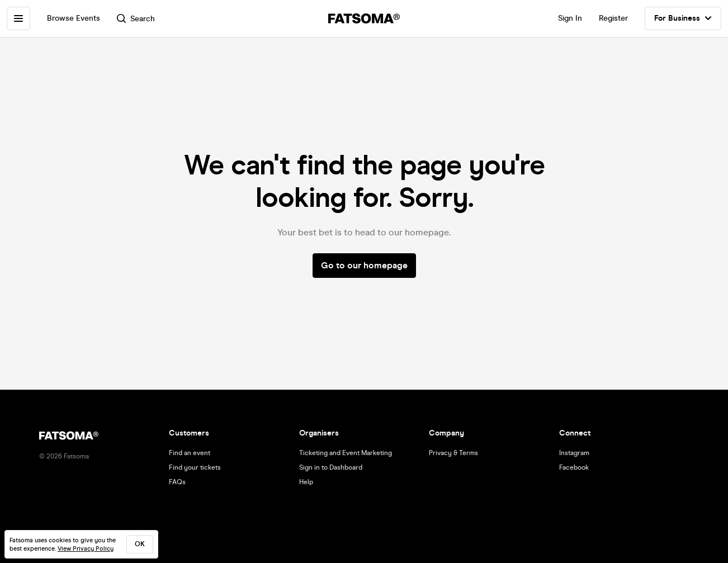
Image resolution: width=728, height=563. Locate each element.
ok (140, 544)
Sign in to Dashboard (331, 467)
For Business (683, 18)
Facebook (574, 467)
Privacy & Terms (453, 453)
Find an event (190, 453)
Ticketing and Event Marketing (346, 453)
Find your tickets (195, 467)
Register (613, 18)
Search (136, 19)
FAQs (177, 482)
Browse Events (74, 18)
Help (306, 482)
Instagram (574, 453)
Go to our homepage (364, 265)
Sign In (570, 18)
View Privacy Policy (86, 549)
